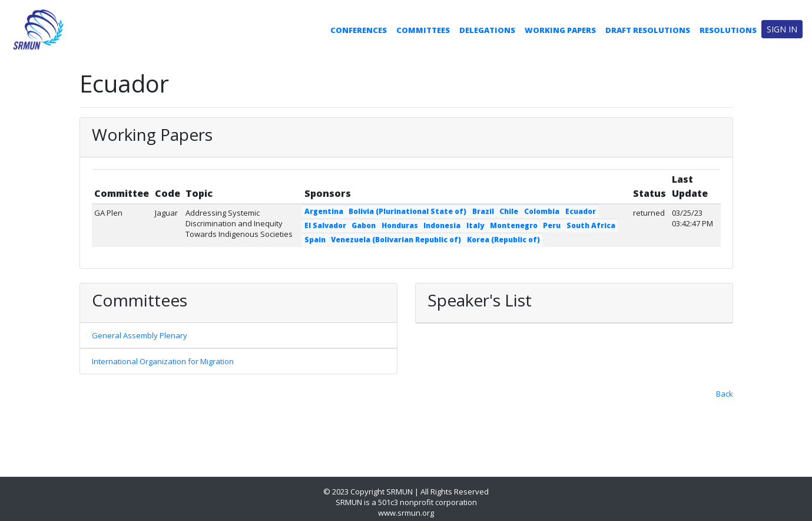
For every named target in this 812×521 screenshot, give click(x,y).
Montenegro (514, 225)
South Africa (591, 225)
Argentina (324, 211)
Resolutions (728, 30)
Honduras (400, 225)
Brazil (483, 211)
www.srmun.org (406, 513)
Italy (475, 225)
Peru (552, 225)
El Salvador (325, 225)
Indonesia (442, 225)
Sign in (782, 29)
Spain (315, 240)
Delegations (487, 30)
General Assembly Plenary (140, 335)
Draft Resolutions (648, 30)
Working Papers (560, 30)
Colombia (542, 211)
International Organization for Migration (163, 361)
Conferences (359, 30)
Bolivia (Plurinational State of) (407, 211)
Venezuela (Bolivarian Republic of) (396, 240)
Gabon (364, 225)
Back (725, 394)
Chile (509, 211)
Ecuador (581, 211)
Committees (423, 30)
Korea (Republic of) (503, 240)
